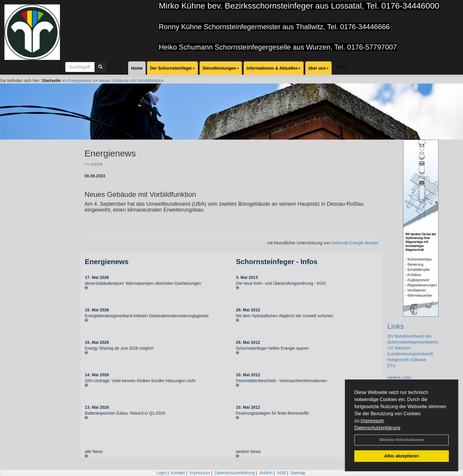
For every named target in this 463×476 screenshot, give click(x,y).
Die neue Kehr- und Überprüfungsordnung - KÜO (281, 283)
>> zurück (93, 164)
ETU (392, 366)
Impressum (372, 421)
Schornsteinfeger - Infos (277, 262)
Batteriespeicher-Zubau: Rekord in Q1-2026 (125, 413)
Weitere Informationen (402, 440)
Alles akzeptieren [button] (402, 456)
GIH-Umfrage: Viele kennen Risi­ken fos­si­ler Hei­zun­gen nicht (140, 381)
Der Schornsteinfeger (172, 68)
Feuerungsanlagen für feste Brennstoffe (272, 413)
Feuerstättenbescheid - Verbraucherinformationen (281, 381)
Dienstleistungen (221, 68)
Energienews (107, 262)
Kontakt (178, 473)
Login (341, 67)
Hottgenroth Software (407, 360)
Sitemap (298, 473)
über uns (318, 68)
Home (137, 68)
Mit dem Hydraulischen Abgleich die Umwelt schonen (285, 316)
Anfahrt (266, 473)
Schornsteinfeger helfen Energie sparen (272, 348)
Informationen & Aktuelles (274, 68)
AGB (281, 473)
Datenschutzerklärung (377, 428)
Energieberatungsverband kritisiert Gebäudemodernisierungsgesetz (147, 316)
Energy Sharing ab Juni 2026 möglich (119, 348)
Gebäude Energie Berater (355, 243)
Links (396, 326)
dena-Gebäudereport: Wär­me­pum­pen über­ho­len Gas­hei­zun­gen (143, 283)
